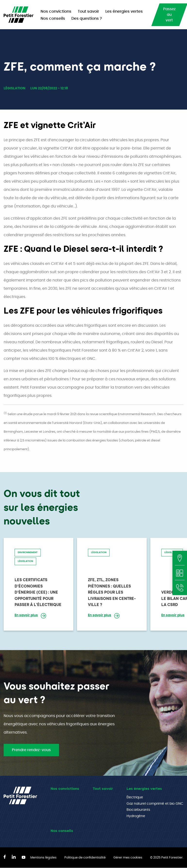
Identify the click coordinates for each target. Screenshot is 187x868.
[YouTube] (24, 858)
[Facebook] (5, 858)
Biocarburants (138, 810)
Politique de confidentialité (85, 858)
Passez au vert (169, 15)
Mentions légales (43, 858)
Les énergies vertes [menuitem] (124, 11)
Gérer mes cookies (128, 858)
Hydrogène (136, 816)
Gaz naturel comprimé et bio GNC (155, 804)
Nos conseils (62, 831)
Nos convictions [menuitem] (56, 11)
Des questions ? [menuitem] (87, 19)
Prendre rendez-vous (31, 750)
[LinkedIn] (14, 858)
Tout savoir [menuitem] (88, 11)
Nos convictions (65, 789)
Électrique (135, 797)
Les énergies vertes (144, 789)
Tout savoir (103, 789)
